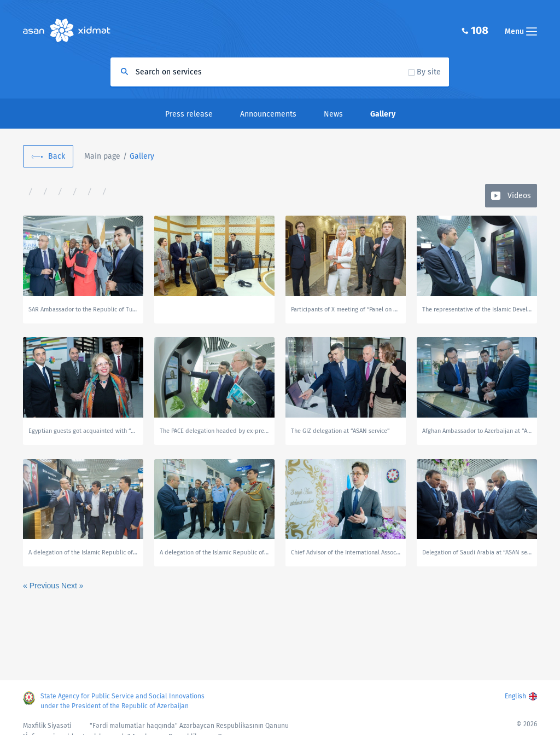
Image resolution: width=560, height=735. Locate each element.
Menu (521, 31)
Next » (72, 586)
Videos (519, 196)
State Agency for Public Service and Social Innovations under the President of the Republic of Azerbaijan (122, 701)
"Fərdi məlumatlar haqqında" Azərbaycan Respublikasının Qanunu (189, 726)
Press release (189, 114)
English (515, 696)
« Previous (42, 586)
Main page (102, 156)
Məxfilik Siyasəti (47, 726)
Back (57, 156)
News (333, 114)
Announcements (268, 114)
